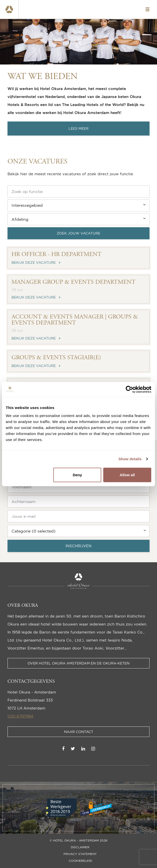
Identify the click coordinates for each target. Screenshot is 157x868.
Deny (77, 475)
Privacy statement (80, 854)
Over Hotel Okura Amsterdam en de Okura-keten (78, 663)
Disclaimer (80, 847)
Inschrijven (78, 546)
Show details (130, 459)
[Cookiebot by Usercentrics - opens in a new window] (129, 389)
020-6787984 (20, 716)
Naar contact (79, 732)
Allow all (127, 475)
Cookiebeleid (80, 861)
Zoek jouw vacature (78, 233)
